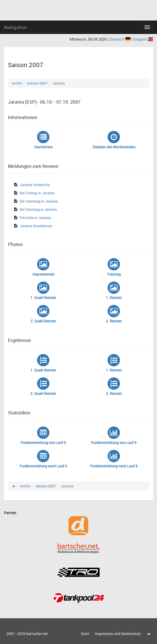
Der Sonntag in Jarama (38, 209)
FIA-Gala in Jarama (35, 218)
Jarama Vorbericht (35, 185)
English (143, 39)
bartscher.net (37, 634)
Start (85, 634)
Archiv (17, 83)
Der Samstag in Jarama (39, 201)
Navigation (15, 27)
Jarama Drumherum (36, 226)
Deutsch (121, 39)
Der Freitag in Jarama (37, 193)
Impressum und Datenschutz (118, 634)
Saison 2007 (37, 83)
